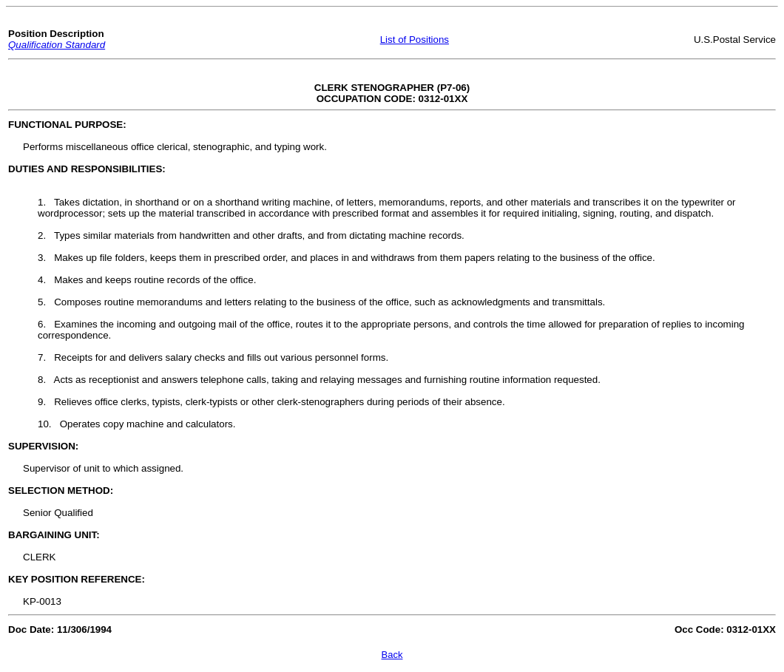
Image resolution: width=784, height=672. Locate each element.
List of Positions (415, 40)
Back (392, 655)
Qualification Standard (57, 45)
